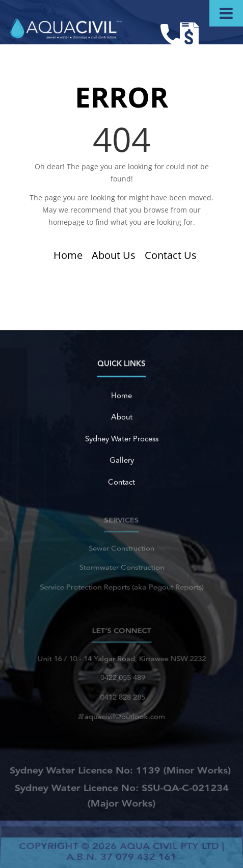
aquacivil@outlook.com (121, 714)
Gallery (121, 461)
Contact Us (171, 255)
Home (68, 255)
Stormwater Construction (122, 567)
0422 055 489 (121, 678)
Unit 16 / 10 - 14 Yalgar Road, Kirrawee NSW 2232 (121, 661)
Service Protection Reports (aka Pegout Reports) (121, 585)
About (122, 418)
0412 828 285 (121, 696)
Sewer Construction (121, 549)
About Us (114, 255)
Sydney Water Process (121, 439)
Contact (121, 482)
